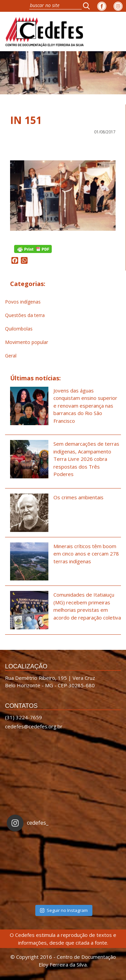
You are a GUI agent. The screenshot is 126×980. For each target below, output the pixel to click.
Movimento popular (27, 342)
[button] (88, 6)
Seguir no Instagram (64, 910)
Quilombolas (19, 329)
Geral (11, 356)
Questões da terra (25, 315)
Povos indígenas (23, 302)
